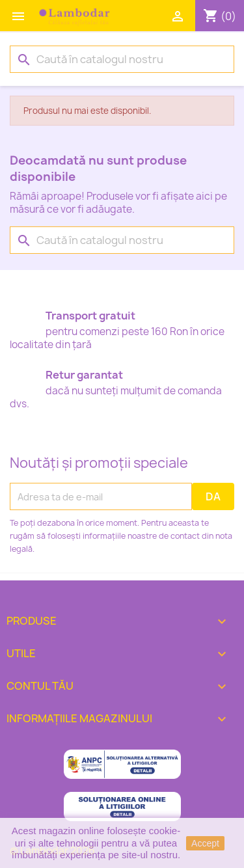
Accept (205, 843)
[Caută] (122, 59)
